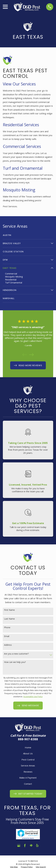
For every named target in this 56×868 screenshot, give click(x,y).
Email (7, 636)
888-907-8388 (28, 739)
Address (8, 645)
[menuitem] (28, 235)
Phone (7, 628)
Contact (28, 784)
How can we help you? (15, 662)
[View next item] (31, 355)
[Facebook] (25, 846)
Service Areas (28, 766)
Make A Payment (28, 778)
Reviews (28, 772)
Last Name (9, 619)
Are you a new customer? (16, 654)
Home (28, 747)
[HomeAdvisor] (31, 846)
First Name (9, 610)
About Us (28, 753)
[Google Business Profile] (19, 846)
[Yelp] (37, 846)
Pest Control (28, 760)
